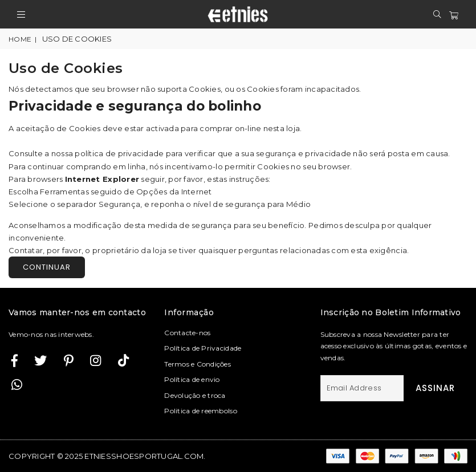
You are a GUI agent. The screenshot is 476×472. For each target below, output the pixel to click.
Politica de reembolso (200, 411)
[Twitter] (40, 360)
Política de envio (192, 379)
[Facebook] (15, 360)
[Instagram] (69, 360)
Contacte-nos (187, 333)
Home (20, 39)
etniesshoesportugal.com (144, 456)
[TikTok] (123, 360)
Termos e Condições (198, 364)
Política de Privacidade (203, 348)
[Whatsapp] (17, 384)
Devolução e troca (195, 395)
